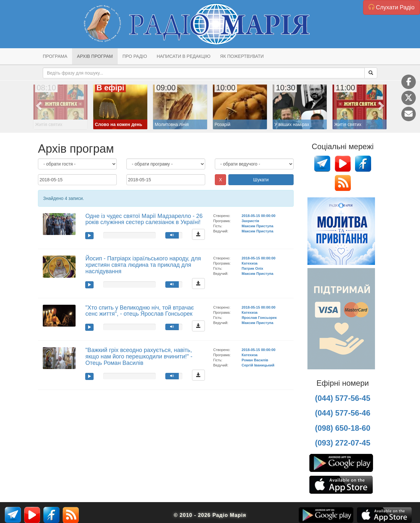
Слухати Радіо (392, 7)
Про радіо (135, 56)
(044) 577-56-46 (342, 413)
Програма (55, 56)
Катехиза (249, 263)
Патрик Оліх (252, 268)
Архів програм (95, 56)
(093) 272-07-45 (342, 443)
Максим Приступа (257, 226)
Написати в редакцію (183, 56)
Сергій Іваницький (258, 365)
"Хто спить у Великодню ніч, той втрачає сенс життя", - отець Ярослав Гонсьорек (140, 311)
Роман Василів (255, 360)
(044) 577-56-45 (342, 398)
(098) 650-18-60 (342, 428)
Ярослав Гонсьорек (259, 318)
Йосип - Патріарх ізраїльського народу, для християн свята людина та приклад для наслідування (143, 265)
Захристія (250, 221)
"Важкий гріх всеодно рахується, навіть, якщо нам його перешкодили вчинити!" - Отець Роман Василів (139, 356)
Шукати (261, 180)
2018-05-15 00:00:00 (258, 216)
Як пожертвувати (242, 56)
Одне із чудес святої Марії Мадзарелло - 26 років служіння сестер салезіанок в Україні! (144, 219)
